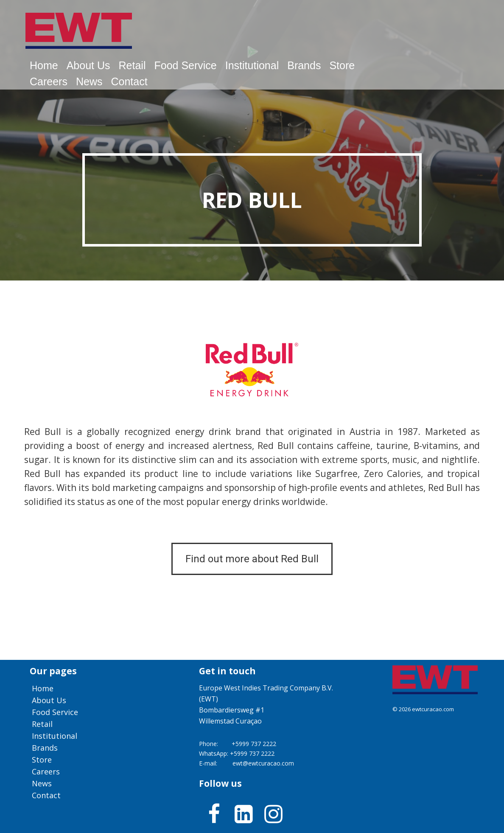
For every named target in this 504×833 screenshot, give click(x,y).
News (89, 81)
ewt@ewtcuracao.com (263, 763)
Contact (129, 81)
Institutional (252, 65)
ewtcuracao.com (433, 709)
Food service (185, 65)
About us (88, 65)
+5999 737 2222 (254, 744)
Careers (49, 81)
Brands (304, 65)
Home (44, 65)
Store (342, 65)
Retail (132, 65)
